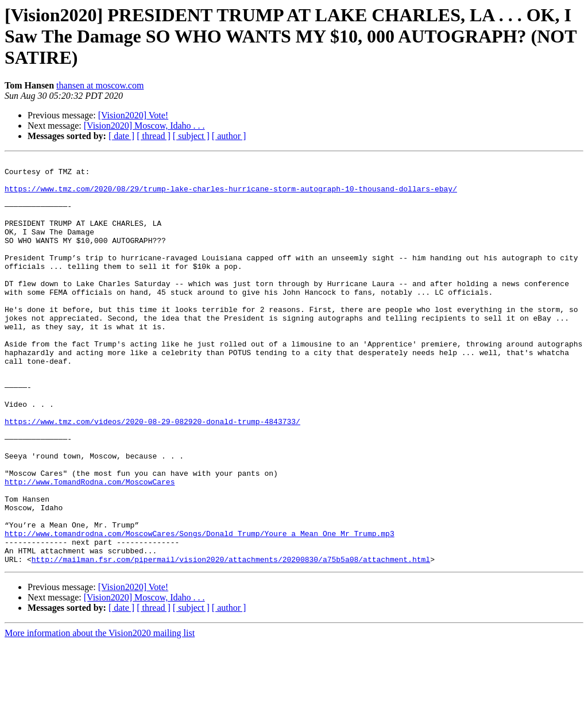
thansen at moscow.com (100, 85)
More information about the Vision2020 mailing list (100, 714)
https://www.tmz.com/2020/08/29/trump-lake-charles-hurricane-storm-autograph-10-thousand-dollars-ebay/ (231, 195)
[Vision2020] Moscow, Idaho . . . (144, 126)
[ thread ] (154, 136)
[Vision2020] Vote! (133, 115)
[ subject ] (191, 136)
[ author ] (229, 136)
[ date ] (121, 136)
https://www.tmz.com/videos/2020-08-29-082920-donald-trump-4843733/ (152, 475)
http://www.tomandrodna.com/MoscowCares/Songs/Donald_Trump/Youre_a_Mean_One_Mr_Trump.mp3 (200, 609)
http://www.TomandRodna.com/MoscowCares (90, 547)
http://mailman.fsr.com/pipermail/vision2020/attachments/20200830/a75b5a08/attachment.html (231, 640)
